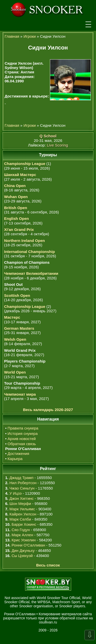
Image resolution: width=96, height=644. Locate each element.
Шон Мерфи (20, 504)
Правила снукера (23, 428)
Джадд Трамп (22, 478)
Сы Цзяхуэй (22, 556)
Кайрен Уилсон (23, 514)
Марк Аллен (22, 535)
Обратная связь (22, 444)
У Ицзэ (15, 493)
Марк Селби (20, 519)
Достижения (19, 453)
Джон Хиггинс (22, 498)
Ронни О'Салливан (28, 545)
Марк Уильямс (22, 509)
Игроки (30, 36)
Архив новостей (22, 439)
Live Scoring (57, 145)
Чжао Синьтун (22, 488)
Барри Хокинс (24, 524)
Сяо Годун (21, 530)
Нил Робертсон (23, 483)
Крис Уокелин (24, 540)
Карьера (15, 459)
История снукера (23, 433)
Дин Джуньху (23, 550)
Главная (12, 36)
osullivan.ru (48, 622)
